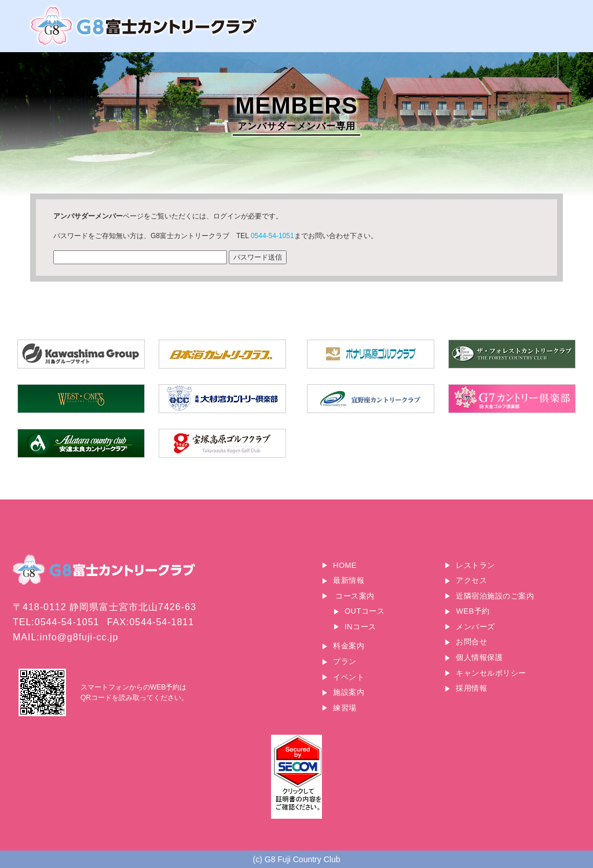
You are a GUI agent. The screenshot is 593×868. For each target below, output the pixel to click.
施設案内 (349, 692)
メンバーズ (475, 627)
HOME (345, 565)
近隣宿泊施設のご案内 (495, 596)
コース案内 (355, 596)
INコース (360, 627)
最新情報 (349, 580)
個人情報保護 (479, 657)
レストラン (475, 565)
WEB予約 (473, 611)
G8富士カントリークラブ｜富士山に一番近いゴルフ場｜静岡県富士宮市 (145, 26)
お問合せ (471, 642)
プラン (345, 661)
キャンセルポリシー (491, 673)
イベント (349, 677)
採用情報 (471, 688)
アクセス (471, 580)
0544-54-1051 (272, 236)
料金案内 (349, 646)
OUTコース (365, 611)
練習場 (345, 708)
